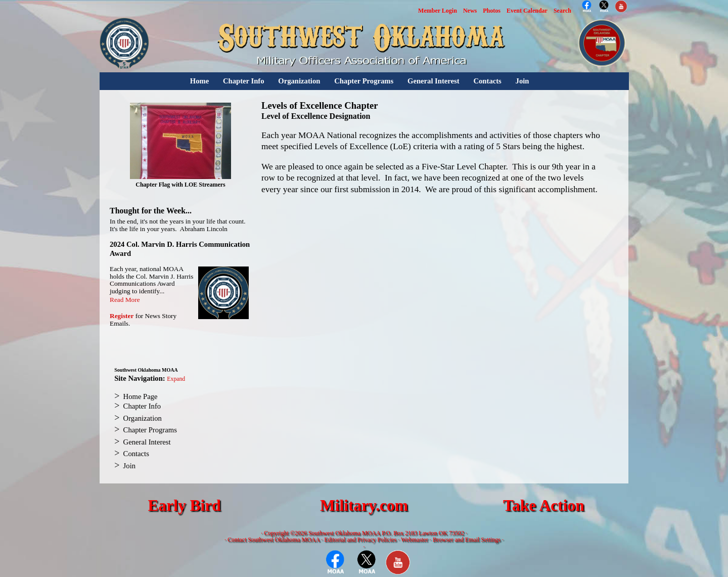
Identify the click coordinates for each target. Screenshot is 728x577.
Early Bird (184, 505)
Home (199, 81)
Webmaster (415, 540)
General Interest (434, 81)
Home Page (141, 396)
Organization (299, 81)
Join (522, 81)
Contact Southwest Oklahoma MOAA (274, 540)
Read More (125, 300)
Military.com (364, 505)
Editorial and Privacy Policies (360, 540)
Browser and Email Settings (467, 540)
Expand (176, 379)
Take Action (544, 505)
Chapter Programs (364, 81)
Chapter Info (244, 81)
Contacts (487, 81)
